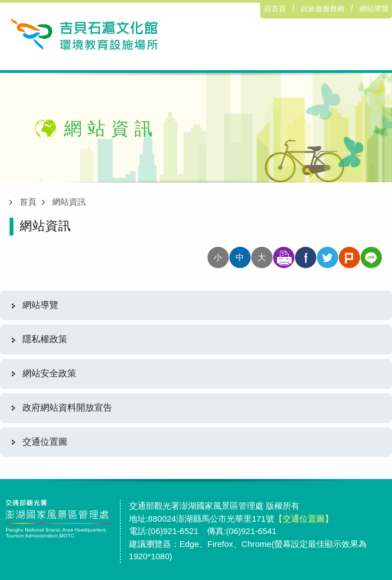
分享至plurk (349, 257)
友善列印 (284, 257)
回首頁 (275, 9)
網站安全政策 (49, 373)
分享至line (371, 257)
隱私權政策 (45, 339)
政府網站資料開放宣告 (67, 408)
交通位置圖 (45, 442)
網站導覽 (374, 9)
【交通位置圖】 (304, 519)
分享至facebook (306, 257)
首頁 (28, 202)
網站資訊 (69, 202)
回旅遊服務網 (322, 9)
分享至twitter (328, 257)
